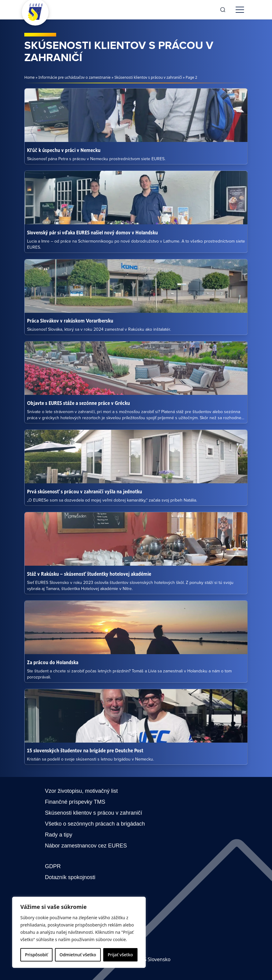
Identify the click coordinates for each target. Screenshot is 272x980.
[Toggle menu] (240, 10)
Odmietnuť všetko (78, 955)
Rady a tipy (59, 835)
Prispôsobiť (36, 955)
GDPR (53, 866)
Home (29, 77)
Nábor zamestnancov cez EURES (86, 846)
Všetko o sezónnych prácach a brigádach (95, 824)
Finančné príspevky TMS (75, 802)
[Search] (223, 10)
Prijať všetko (120, 955)
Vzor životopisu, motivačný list (81, 791)
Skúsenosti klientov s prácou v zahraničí (148, 77)
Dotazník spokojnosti (70, 877)
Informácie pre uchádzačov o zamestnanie (75, 77)
